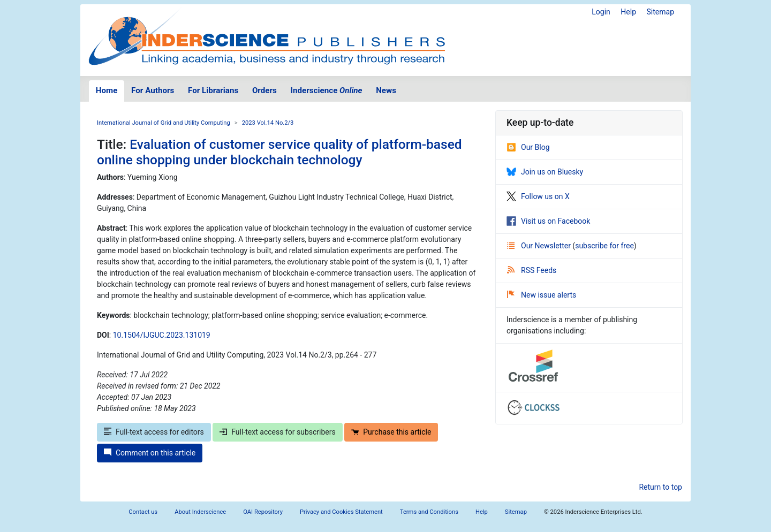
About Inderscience (200, 512)
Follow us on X (538, 196)
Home (107, 90)
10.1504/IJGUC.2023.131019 (162, 335)
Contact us (143, 512)
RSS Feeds (532, 270)
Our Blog (528, 147)
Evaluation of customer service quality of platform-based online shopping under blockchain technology (279, 152)
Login (601, 12)
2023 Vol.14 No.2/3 (268, 123)
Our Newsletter (540, 246)
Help (628, 12)
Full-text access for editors (154, 432)
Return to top (660, 487)
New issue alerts (542, 295)
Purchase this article (391, 432)
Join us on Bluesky (545, 172)
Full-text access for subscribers (277, 432)
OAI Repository (263, 512)
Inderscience (327, 90)
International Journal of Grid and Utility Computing (164, 123)
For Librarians (213, 90)
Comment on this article (150, 453)
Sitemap (660, 12)
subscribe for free (604, 246)
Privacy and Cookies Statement (341, 512)
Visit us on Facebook (548, 221)
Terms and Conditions (429, 512)
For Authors (153, 90)
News (386, 90)
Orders (264, 90)
